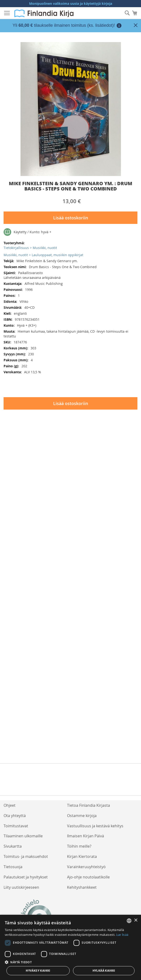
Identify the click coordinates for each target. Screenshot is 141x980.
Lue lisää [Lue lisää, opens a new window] (122, 935)
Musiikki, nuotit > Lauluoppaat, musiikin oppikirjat (43, 255)
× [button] (136, 920)
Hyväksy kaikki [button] (38, 971)
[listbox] (129, 921)
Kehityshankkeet (82, 887)
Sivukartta (13, 846)
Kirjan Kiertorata (82, 856)
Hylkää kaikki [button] (104, 971)
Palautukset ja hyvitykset (26, 877)
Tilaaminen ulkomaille (23, 836)
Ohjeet (10, 805)
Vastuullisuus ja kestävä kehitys (95, 826)
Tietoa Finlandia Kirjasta (89, 805)
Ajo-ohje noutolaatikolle (88, 877)
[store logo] (44, 13)
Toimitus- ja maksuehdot (26, 856)
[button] (70, 962)
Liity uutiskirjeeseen (21, 887)
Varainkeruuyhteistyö (86, 867)
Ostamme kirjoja (82, 816)
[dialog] (70, 947)
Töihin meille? (79, 846)
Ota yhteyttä (15, 816)
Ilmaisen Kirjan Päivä (86, 836)
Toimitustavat (16, 826)
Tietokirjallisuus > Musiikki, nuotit (30, 248)
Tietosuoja (13, 867)
